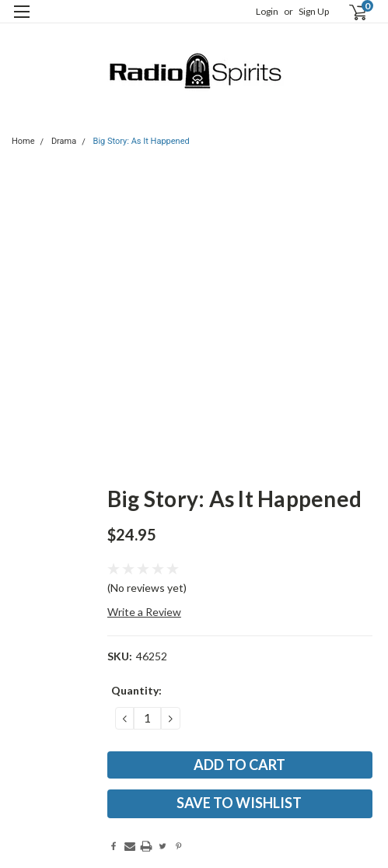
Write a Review (144, 612)
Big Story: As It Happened (142, 141)
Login (267, 11)
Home (23, 141)
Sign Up (314, 11)
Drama (64, 141)
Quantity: (136, 690)
